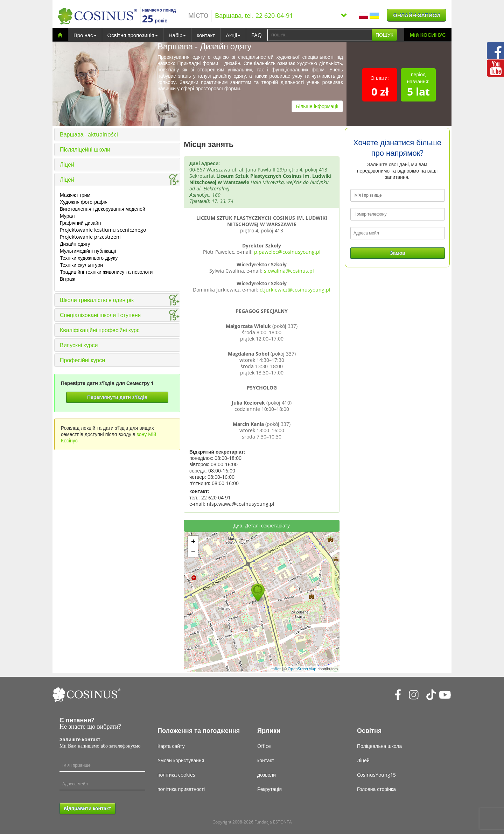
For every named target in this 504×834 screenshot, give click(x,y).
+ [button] (193, 541)
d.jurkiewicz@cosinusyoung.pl (295, 290)
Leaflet (275, 669)
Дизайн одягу (75, 244)
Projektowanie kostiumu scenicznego (103, 230)
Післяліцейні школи (85, 149)
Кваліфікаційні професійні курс (100, 330)
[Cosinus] (97, 16)
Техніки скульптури (81, 265)
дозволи (267, 775)
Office (264, 746)
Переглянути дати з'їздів (117, 397)
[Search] (320, 35)
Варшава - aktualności (89, 134)
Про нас (85, 35)
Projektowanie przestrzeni (90, 237)
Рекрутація (269, 789)
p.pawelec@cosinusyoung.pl (287, 252)
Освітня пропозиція (133, 35)
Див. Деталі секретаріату (262, 525)
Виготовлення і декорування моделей (103, 209)
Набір (177, 35)
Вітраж (68, 279)
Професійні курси (82, 360)
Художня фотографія (84, 202)
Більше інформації (317, 106)
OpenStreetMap (302, 669)
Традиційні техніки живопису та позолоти (106, 272)
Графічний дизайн (80, 223)
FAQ (257, 35)
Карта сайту (171, 746)
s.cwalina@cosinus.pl (289, 271)
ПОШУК (384, 35)
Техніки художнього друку (89, 258)
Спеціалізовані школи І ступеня (100, 315)
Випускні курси (79, 345)
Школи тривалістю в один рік (97, 300)
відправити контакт (87, 808)
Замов (398, 253)
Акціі (233, 35)
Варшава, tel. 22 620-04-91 (281, 15)
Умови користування (181, 760)
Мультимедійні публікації (88, 251)
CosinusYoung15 (376, 775)
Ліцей (67, 164)
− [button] (193, 552)
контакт (206, 35)
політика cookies (176, 775)
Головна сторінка (376, 789)
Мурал (67, 216)
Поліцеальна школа (379, 746)
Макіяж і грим (75, 195)
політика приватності (181, 789)
